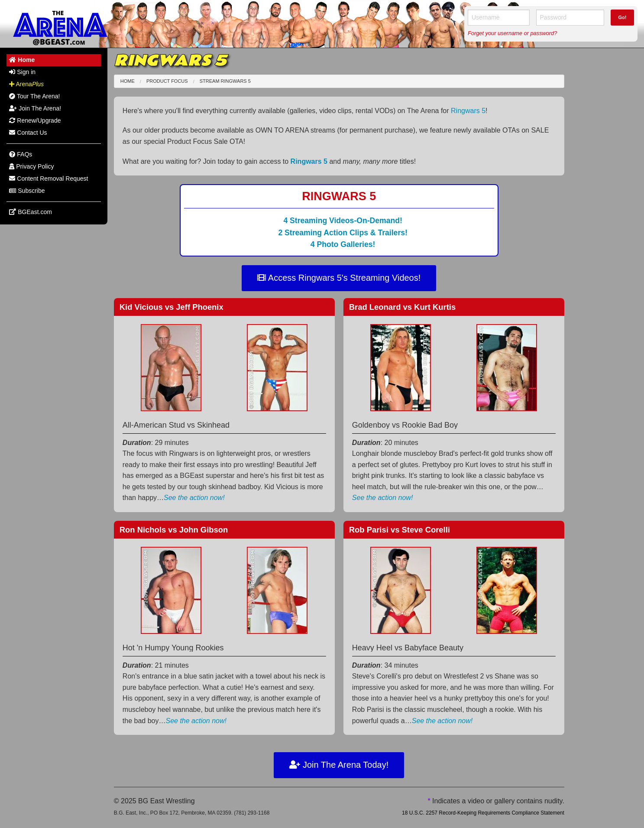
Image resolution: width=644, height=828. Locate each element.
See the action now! (194, 498)
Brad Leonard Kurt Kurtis (402, 307)
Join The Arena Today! (339, 765)
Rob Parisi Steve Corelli (400, 530)
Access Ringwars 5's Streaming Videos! (339, 278)
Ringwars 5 (468, 111)
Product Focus (167, 81)
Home (128, 81)
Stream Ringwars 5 (225, 81)
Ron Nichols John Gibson (174, 530)
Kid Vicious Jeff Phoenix (172, 307)
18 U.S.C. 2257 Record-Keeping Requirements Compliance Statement (483, 813)
